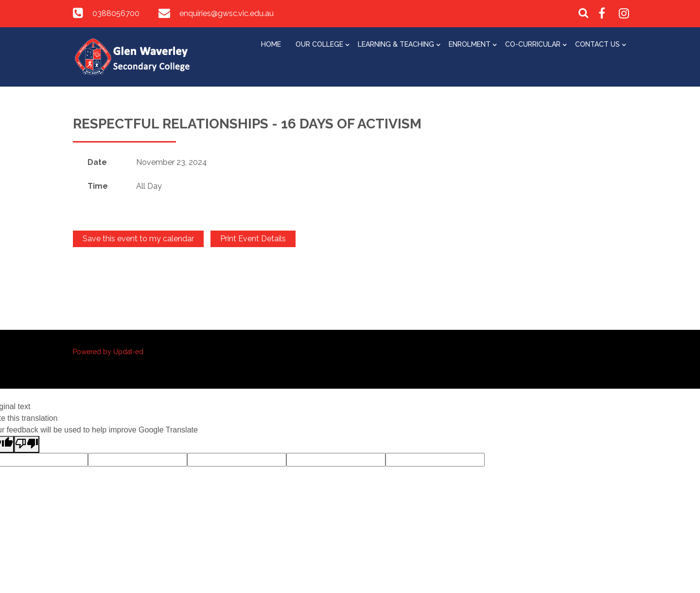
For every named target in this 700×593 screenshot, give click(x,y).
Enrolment (470, 44)
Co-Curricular (533, 44)
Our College (319, 44)
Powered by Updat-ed (108, 352)
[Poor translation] (27, 444)
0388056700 (116, 13)
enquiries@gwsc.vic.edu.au (227, 13)
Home (271, 44)
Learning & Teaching (396, 44)
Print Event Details (253, 239)
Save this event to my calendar (138, 239)
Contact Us (597, 44)
